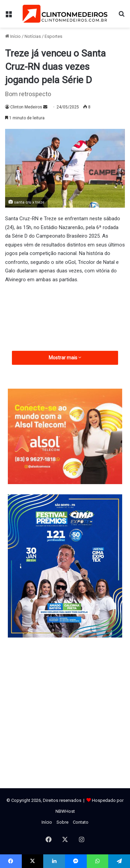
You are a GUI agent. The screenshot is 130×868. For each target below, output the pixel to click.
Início (13, 36)
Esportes (53, 36)
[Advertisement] (65, 343)
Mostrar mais (65, 358)
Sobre (62, 822)
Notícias (33, 36)
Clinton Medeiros (26, 107)
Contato (81, 822)
